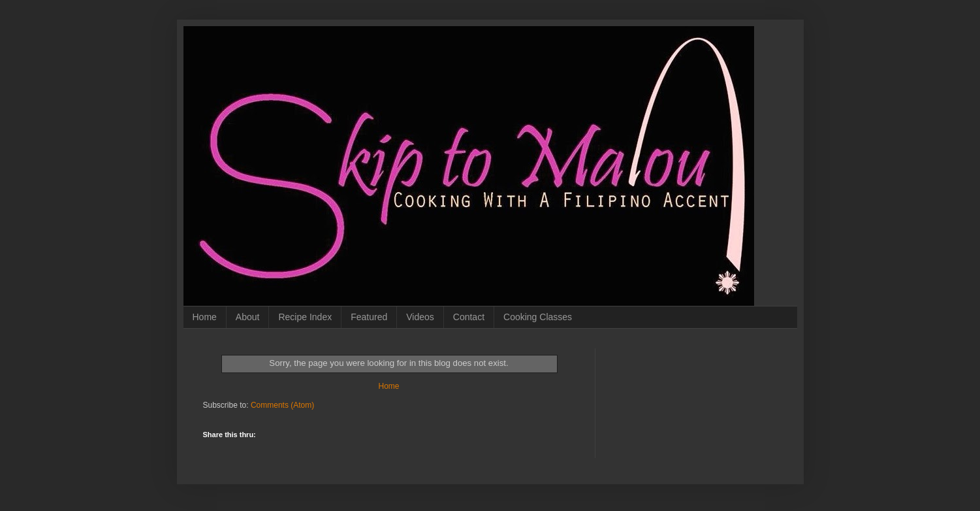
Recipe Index (305, 317)
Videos (420, 317)
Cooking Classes (538, 317)
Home (205, 317)
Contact (469, 317)
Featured (369, 317)
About (248, 317)
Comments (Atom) (282, 405)
